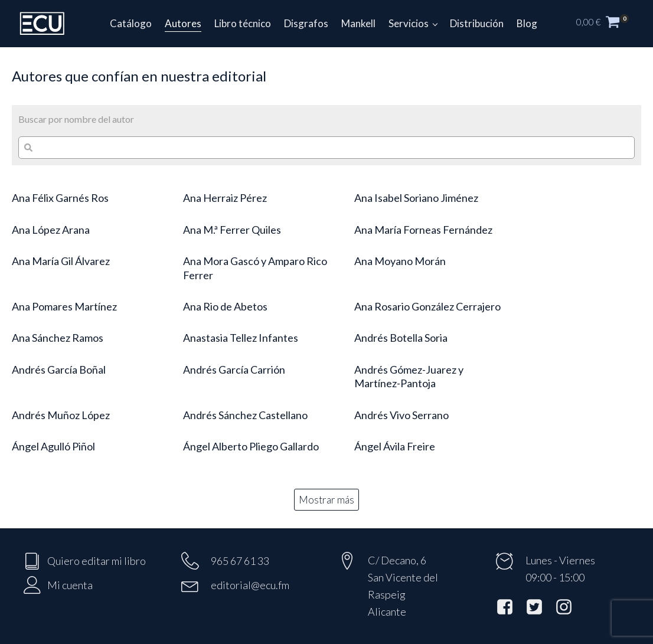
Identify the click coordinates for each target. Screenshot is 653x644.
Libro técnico (243, 23)
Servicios (409, 23)
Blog (527, 23)
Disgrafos (306, 23)
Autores (183, 23)
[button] (609, 24)
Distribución (477, 23)
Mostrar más (326, 500)
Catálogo (131, 23)
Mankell (358, 23)
